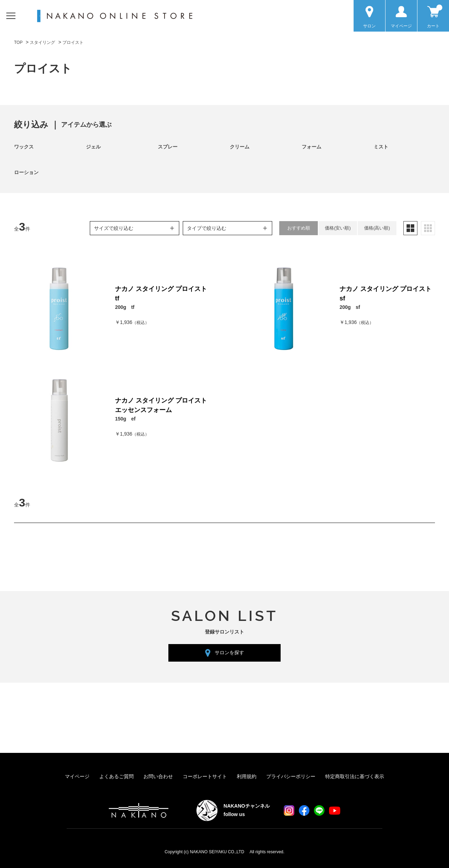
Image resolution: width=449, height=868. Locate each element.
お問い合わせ (158, 776)
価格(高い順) (377, 228)
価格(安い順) (338, 228)
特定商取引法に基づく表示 (355, 776)
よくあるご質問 (116, 776)
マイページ (77, 776)
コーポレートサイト (205, 776)
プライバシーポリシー (291, 776)
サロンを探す (229, 652)
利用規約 (247, 776)
